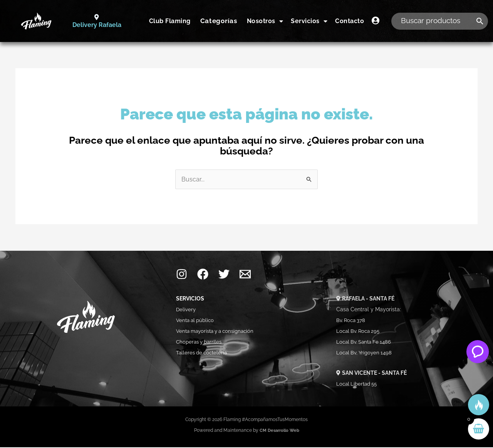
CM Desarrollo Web (279, 431)
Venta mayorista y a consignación (219, 332)
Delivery (186, 310)
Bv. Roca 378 (352, 321)
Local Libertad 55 (358, 384)
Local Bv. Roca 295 (360, 332)
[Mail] (245, 275)
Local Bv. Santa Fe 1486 (366, 343)
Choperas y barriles (201, 343)
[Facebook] (203, 275)
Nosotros (265, 21)
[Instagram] (182, 275)
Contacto (350, 21)
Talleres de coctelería (204, 354)
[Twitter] (224, 275)
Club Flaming (170, 21)
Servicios (309, 21)
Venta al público (197, 321)
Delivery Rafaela (97, 25)
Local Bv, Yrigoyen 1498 (366, 354)
